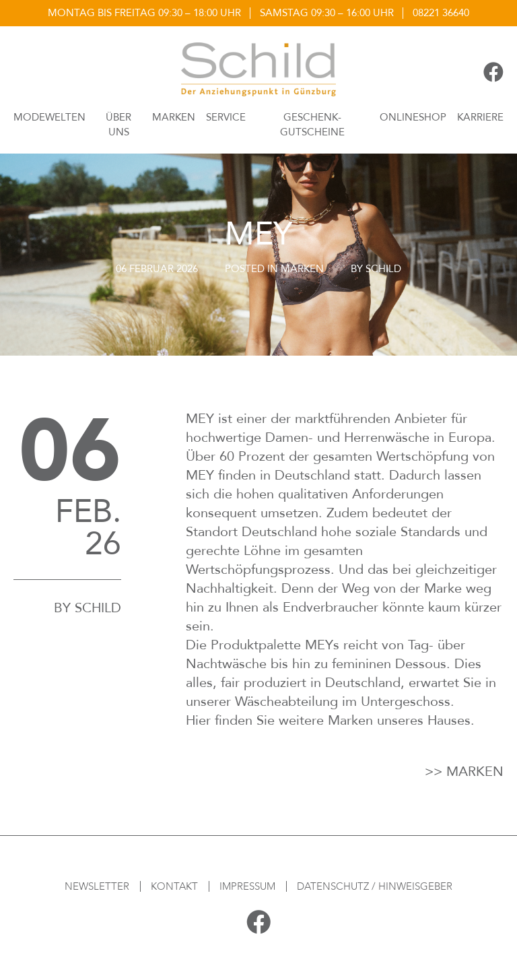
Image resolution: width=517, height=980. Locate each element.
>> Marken (464, 772)
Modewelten (49, 117)
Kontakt (174, 886)
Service (226, 117)
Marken (174, 117)
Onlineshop (413, 117)
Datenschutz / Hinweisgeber (375, 886)
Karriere (480, 117)
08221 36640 (441, 13)
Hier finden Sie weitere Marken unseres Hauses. (330, 720)
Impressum (247, 886)
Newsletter (97, 886)
